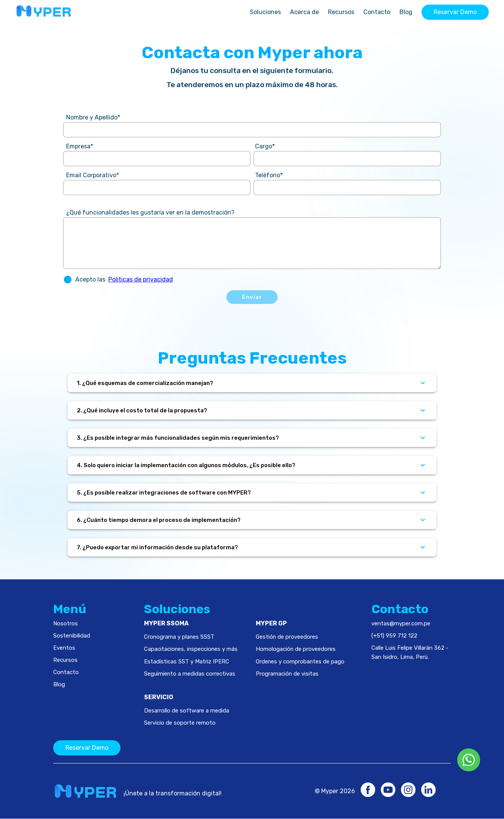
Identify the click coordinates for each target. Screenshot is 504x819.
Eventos (64, 648)
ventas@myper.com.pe (401, 623)
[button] (68, 280)
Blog (406, 12)
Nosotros (66, 623)
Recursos (341, 12)
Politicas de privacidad (141, 279)
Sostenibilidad (72, 636)
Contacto (377, 12)
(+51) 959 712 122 (394, 636)
